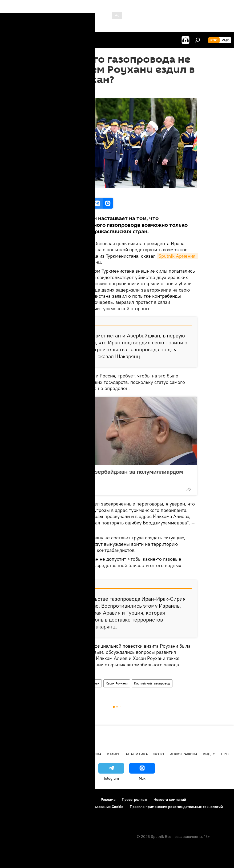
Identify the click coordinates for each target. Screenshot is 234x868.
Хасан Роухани (117, 683)
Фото (159, 754)
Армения (38, 754)
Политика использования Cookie (95, 807)
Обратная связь (19, 814)
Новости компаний (170, 799)
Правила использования (51, 799)
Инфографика (183, 754)
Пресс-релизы (134, 799)
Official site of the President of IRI (64, 192)
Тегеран (94, 683)
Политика (91, 754)
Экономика (64, 754)
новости (15, 754)
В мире (114, 754)
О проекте (15, 799)
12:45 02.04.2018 (52, 91)
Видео (209, 754)
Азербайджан (72, 683)
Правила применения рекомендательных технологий (176, 807)
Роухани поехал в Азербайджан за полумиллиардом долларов (113, 475)
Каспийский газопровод (152, 683)
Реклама (108, 799)
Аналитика (47, 683)
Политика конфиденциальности (33, 807)
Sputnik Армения (177, 256)
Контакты (86, 799)
